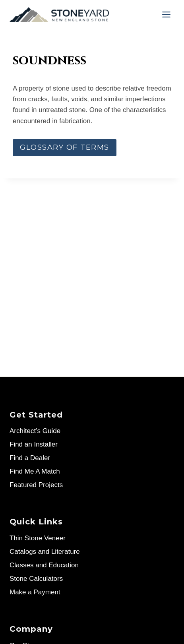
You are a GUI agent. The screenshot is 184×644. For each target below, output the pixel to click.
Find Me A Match (35, 471)
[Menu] (166, 15)
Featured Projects (36, 485)
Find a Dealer (30, 458)
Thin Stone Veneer (38, 538)
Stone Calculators (36, 579)
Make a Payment (35, 592)
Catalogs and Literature (45, 552)
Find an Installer (34, 444)
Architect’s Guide (35, 431)
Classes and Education (44, 565)
